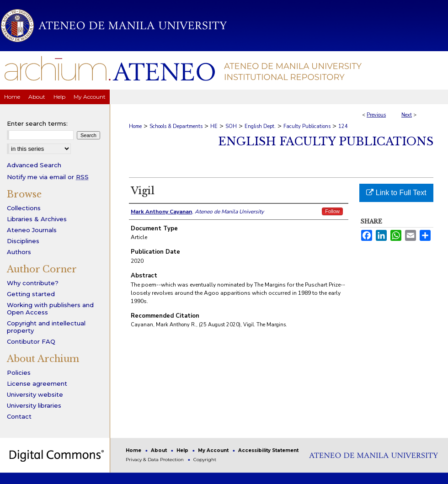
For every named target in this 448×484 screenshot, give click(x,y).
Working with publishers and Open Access (50, 308)
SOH (231, 126)
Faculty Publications (307, 126)
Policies (19, 372)
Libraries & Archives (37, 219)
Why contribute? (33, 283)
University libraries (34, 405)
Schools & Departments (176, 126)
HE (214, 126)
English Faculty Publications (326, 141)
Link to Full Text (396, 193)
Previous (376, 115)
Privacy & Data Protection (155, 460)
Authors (19, 252)
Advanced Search (34, 165)
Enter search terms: (37, 123)
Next (407, 115)
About (160, 450)
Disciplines (23, 241)
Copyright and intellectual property (46, 327)
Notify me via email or (48, 177)
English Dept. (260, 126)
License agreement (37, 383)
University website (35, 394)
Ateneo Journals (32, 230)
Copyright (205, 460)
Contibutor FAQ (31, 341)
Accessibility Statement (268, 450)
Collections (24, 208)
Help (183, 450)
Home (135, 126)
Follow (332, 211)
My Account (214, 450)
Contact (19, 416)
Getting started (31, 294)
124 (343, 126)
